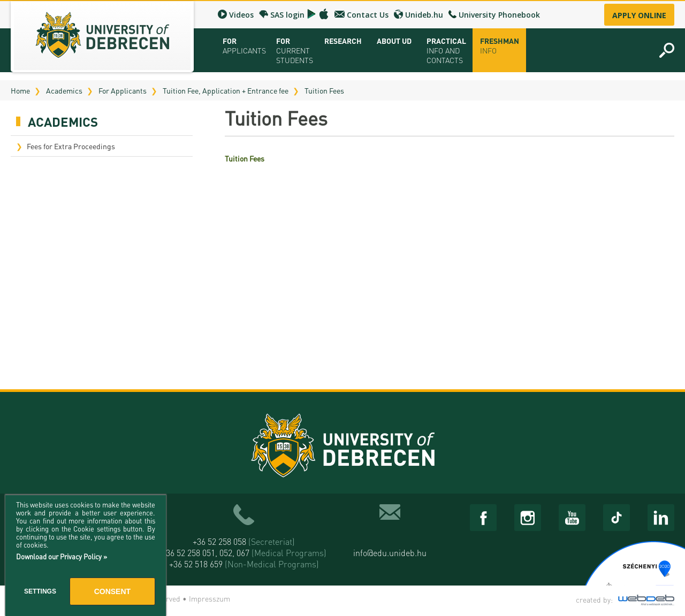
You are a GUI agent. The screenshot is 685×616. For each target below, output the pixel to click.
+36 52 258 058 (244, 541)
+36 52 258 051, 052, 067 (244, 553)
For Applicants (123, 90)
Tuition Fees (324, 90)
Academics (64, 90)
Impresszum (210, 598)
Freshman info (500, 45)
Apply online (639, 15)
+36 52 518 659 (244, 564)
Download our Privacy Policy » (62, 556)
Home (20, 90)
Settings (40, 591)
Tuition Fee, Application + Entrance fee (226, 90)
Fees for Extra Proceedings (71, 146)
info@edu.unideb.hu (390, 553)
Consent (112, 591)
